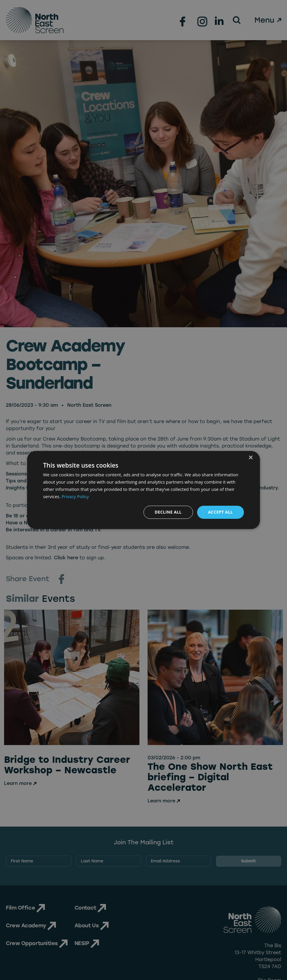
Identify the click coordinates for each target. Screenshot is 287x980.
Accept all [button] (220, 512)
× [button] (250, 458)
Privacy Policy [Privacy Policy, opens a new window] (75, 496)
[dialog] (143, 490)
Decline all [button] (168, 512)
